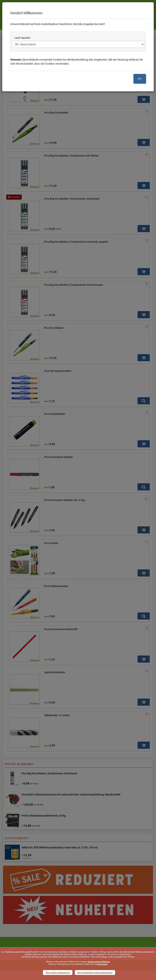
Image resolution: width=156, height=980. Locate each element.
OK (140, 79)
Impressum (102, 964)
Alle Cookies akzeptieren (58, 972)
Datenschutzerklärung (99, 962)
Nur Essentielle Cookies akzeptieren (95, 972)
